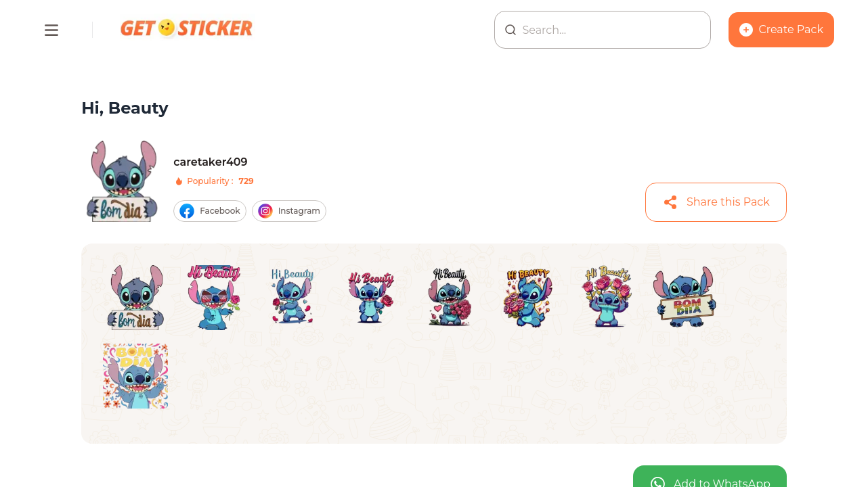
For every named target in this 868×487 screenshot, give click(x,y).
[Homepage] (188, 30)
